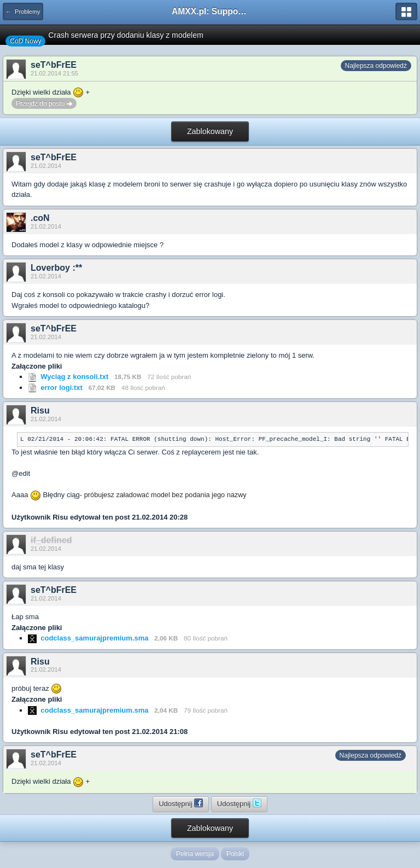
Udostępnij (181, 803)
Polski (235, 854)
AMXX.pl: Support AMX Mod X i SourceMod (210, 11)
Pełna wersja (195, 854)
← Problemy (23, 11)
